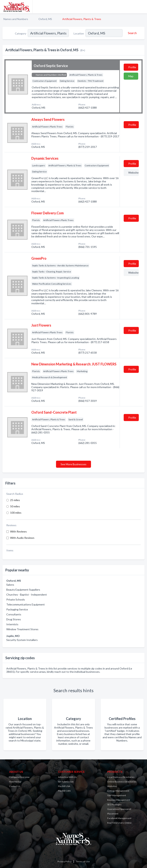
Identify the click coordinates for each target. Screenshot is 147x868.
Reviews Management (119, 800)
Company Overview (19, 777)
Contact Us (15, 786)
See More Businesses (73, 464)
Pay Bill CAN (64, 791)
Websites (112, 786)
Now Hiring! (15, 782)
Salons (10, 585)
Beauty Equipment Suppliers (23, 590)
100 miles (16, 513)
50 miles (15, 506)
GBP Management (117, 795)
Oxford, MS (45, 19)
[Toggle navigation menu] (142, 7)
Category (21, 33)
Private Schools (16, 599)
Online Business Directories (122, 782)
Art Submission (66, 782)
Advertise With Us (67, 777)
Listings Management (118, 791)
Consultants (14, 614)
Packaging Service (17, 609)
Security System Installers (22, 640)
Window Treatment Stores (22, 629)
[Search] (132, 33)
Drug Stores (14, 619)
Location (79, 33)
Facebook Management (119, 818)
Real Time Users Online (119, 823)
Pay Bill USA (64, 786)
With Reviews (18, 531)
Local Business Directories (121, 777)
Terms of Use (83, 861)
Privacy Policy (65, 861)
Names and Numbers (16, 19)
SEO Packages (114, 804)
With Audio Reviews (22, 538)
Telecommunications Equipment (26, 604)
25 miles (15, 500)
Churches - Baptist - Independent (27, 595)
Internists (12, 624)
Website (133, 173)
